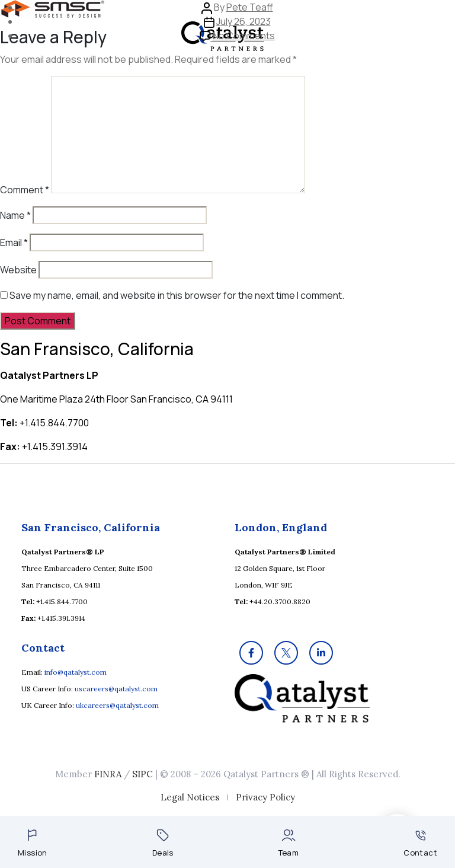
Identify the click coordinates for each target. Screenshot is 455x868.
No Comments (244, 36)
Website (18, 270)
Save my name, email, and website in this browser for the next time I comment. (177, 295)
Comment (25, 190)
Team (289, 843)
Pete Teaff (250, 7)
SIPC (142, 774)
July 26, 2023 (243, 21)
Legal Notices (190, 797)
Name (15, 215)
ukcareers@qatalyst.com (117, 705)
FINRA (108, 774)
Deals (163, 843)
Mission (33, 843)
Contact (420, 844)
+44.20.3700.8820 (280, 601)
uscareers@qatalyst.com (116, 689)
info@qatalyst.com (76, 672)
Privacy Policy (265, 797)
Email (14, 242)
